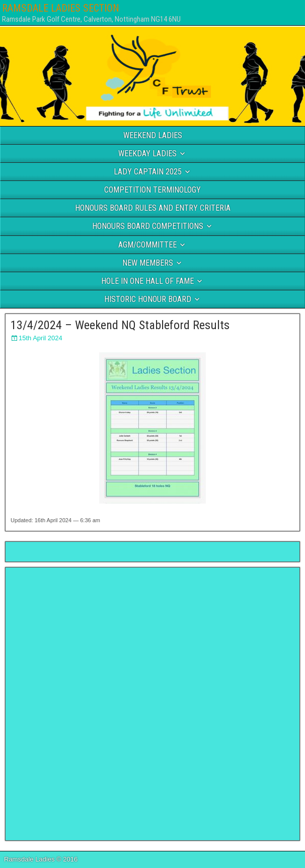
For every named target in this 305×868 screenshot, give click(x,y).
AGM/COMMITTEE (147, 245)
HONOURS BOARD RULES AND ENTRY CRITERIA (153, 208)
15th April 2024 (41, 338)
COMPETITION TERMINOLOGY (152, 190)
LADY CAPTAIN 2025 (148, 172)
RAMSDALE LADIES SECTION (61, 8)
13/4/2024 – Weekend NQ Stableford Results (120, 325)
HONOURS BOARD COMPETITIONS (148, 226)
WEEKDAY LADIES (147, 153)
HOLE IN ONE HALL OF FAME (147, 281)
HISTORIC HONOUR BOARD (148, 299)
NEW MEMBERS (148, 263)
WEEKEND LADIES (153, 135)
